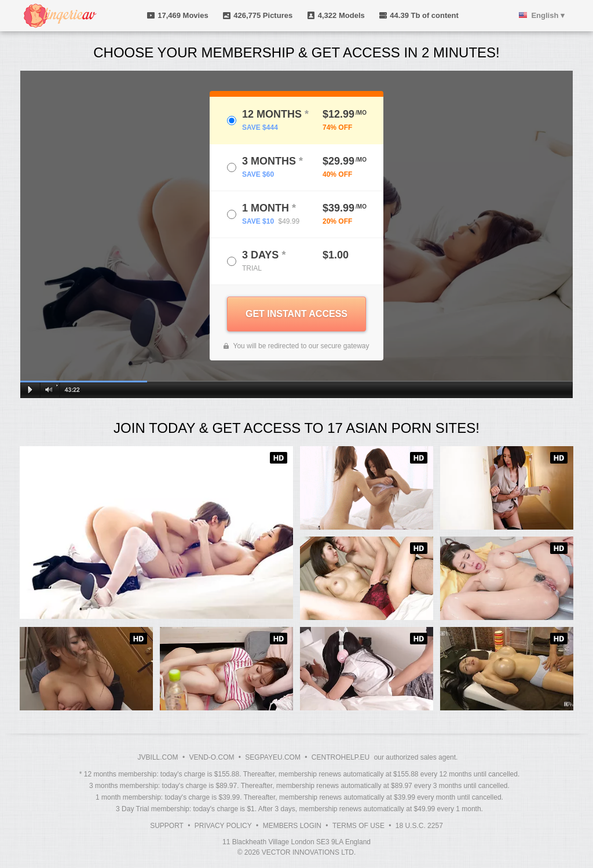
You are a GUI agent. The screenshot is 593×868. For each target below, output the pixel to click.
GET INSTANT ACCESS (296, 314)
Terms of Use (358, 826)
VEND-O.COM (211, 757)
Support (167, 826)
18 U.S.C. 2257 (419, 826)
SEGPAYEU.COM (273, 757)
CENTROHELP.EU (341, 757)
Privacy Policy (223, 826)
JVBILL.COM (158, 757)
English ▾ (548, 15)
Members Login (292, 826)
